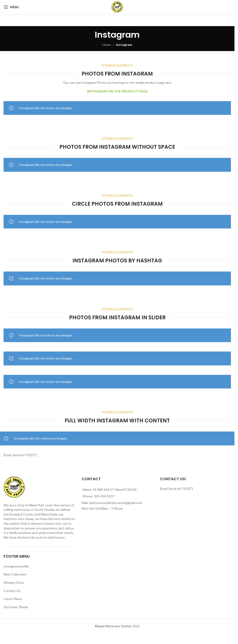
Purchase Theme (16, 607)
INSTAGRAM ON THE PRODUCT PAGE (117, 91)
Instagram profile (16, 566)
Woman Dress (14, 582)
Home (107, 45)
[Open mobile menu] (11, 7)
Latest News (13, 599)
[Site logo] (117, 7)
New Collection (15, 574)
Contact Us (12, 591)
